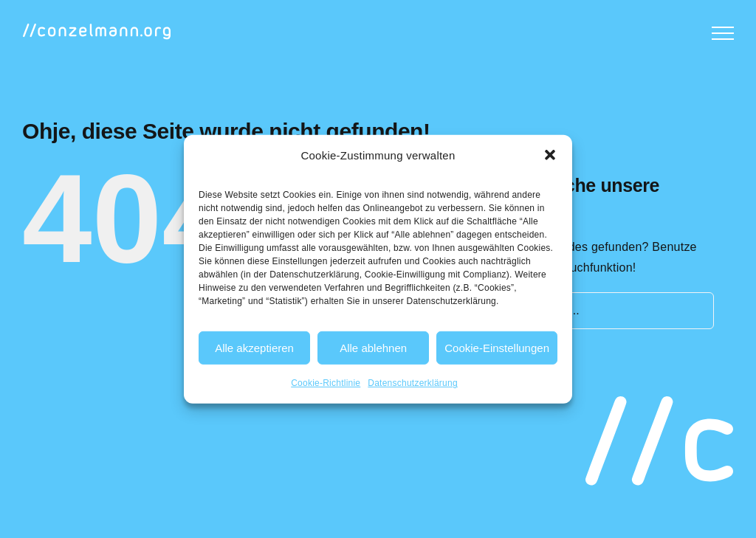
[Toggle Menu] (723, 33)
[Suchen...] (603, 311)
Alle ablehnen (373, 348)
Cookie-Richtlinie (326, 383)
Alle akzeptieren (254, 348)
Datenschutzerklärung (413, 383)
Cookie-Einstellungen (497, 348)
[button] (550, 155)
